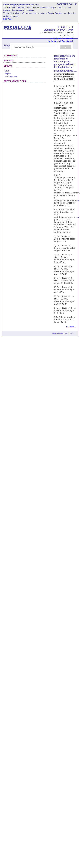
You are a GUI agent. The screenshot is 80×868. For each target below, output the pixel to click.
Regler (8, 74)
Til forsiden (10, 56)
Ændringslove (11, 77)
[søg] (35, 47)
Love (7, 71)
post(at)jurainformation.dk (62, 38)
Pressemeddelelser (15, 81)
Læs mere (8, 19)
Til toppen (71, 327)
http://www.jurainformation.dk (60, 41)
